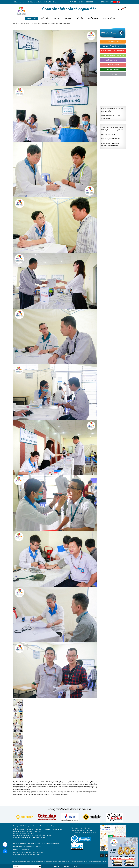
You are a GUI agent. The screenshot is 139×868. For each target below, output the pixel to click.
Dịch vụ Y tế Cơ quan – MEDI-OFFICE (113, 49)
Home (15, 22)
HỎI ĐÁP (80, 17)
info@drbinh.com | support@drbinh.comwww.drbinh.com (28, 846)
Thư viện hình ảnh (113, 68)
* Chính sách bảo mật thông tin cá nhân (83, 831)
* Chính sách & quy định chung (81, 826)
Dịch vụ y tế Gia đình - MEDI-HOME (113, 54)
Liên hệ (75, 865)
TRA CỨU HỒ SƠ (109, 17)
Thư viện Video (113, 72)
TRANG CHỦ (32, 17)
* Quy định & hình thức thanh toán (82, 828)
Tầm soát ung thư (113, 63)
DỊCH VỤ (68, 17)
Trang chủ (57, 865)
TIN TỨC (57, 17)
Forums (66, 865)
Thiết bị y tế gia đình (113, 58)
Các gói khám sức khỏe (113, 40)
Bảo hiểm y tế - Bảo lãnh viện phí (113, 45)
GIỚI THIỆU (45, 17)
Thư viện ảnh (25, 22)
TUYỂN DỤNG (93, 17)
